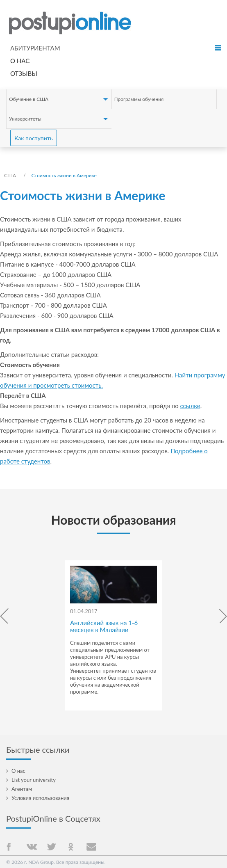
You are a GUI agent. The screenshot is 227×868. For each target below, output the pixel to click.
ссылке (190, 406)
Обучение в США (29, 99)
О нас (20, 61)
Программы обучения (139, 99)
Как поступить (34, 138)
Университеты (25, 119)
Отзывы (24, 73)
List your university (34, 780)
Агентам (22, 789)
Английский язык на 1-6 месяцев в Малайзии (104, 626)
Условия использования (40, 798)
